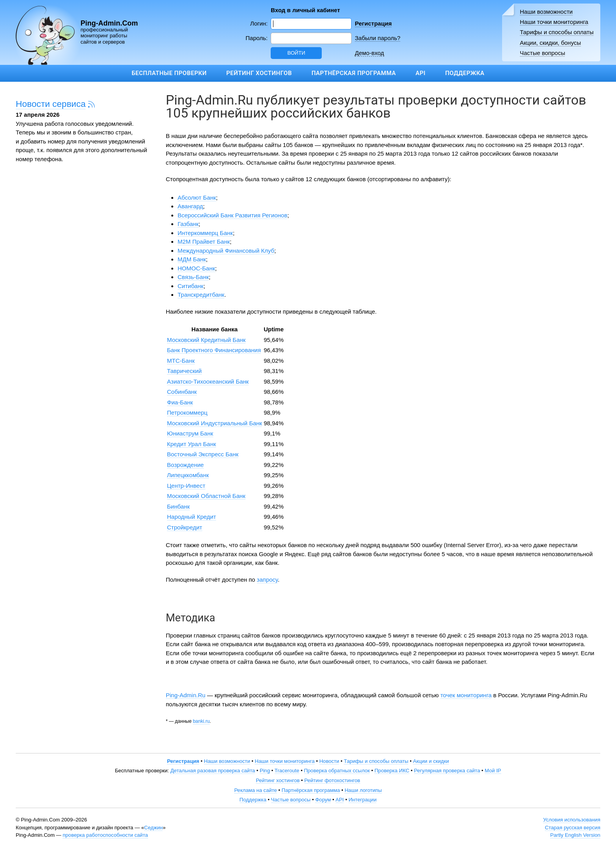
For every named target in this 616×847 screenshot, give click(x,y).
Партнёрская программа (354, 73)
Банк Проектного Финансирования (214, 350)
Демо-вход (369, 53)
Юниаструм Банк (190, 433)
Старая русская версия (573, 828)
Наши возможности (546, 12)
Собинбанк (182, 392)
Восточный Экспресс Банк (203, 454)
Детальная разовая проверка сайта (213, 771)
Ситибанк (191, 286)
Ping (265, 771)
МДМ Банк (192, 259)
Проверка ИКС (392, 771)
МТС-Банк (181, 361)
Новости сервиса (51, 104)
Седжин (153, 828)
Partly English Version (575, 835)
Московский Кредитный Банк (206, 340)
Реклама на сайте (256, 790)
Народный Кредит (192, 517)
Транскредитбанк (201, 295)
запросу (268, 580)
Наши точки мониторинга (554, 22)
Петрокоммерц (187, 412)
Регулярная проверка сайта (447, 771)
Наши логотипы (363, 790)
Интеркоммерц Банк (205, 233)
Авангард (190, 206)
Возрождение (185, 465)
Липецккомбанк (188, 475)
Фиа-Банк (180, 402)
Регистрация (373, 23)
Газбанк (188, 224)
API (421, 73)
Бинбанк (178, 506)
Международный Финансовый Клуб (226, 251)
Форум (323, 800)
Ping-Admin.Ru (186, 695)
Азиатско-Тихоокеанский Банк (208, 381)
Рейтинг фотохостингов (332, 780)
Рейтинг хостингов (259, 73)
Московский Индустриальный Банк (214, 423)
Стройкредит (185, 527)
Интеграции (362, 800)
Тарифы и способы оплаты (557, 32)
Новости (329, 761)
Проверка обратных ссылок (337, 771)
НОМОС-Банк (196, 268)
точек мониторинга (466, 695)
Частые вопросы (542, 53)
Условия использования (572, 820)
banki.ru (201, 721)
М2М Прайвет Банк (204, 242)
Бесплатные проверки (169, 73)
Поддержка (465, 73)
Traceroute (287, 771)
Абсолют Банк (197, 198)
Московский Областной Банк (206, 496)
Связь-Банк (193, 277)
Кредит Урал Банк (192, 444)
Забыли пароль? (378, 38)
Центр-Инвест (186, 486)
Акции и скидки (431, 761)
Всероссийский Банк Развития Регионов (232, 215)
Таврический (184, 371)
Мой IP (493, 771)
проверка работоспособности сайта (105, 835)
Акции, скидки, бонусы (550, 43)
